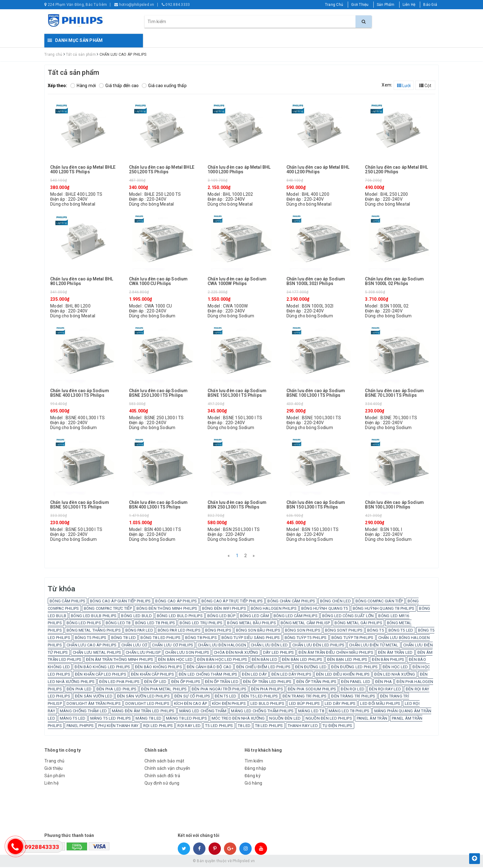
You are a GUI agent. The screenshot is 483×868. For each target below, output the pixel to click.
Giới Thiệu (360, 5)
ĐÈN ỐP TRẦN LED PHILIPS (267, 683)
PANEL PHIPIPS (80, 727)
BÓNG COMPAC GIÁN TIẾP (379, 602)
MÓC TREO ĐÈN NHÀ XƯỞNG (238, 719)
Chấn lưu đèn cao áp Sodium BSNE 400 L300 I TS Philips (80, 393)
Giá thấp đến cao (119, 86)
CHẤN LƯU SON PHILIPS (187, 653)
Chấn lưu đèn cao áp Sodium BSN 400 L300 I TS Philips (158, 505)
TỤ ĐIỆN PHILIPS (337, 727)
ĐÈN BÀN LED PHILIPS (302, 660)
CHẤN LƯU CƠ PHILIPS (172, 646)
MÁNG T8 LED (148, 719)
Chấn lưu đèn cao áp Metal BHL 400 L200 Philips (318, 170)
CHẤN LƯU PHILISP (143, 653)
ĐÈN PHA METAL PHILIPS (164, 690)
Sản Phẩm (386, 5)
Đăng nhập (255, 769)
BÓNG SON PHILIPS (303, 631)
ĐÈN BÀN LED (264, 660)
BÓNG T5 (375, 631)
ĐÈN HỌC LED (395, 668)
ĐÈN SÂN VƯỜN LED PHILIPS (143, 697)
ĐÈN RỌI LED (353, 690)
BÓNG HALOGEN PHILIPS (274, 609)
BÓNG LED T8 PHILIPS (155, 624)
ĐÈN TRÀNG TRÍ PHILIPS (353, 697)
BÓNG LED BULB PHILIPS (94, 617)
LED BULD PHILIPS (267, 704)
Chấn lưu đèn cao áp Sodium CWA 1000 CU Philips (158, 281)
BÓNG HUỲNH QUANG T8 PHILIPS (384, 609)
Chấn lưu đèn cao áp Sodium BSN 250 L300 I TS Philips (237, 505)
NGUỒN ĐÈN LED (285, 719)
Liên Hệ (409, 5)
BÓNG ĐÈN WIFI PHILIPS (224, 609)
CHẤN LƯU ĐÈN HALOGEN (222, 646)
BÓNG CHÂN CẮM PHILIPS (291, 602)
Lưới (404, 86)
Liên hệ (51, 784)
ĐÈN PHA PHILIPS (267, 690)
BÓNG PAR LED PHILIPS (179, 631)
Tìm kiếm (254, 762)
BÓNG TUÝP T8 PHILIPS (353, 639)
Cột (425, 86)
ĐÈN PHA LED (79, 690)
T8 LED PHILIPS (269, 727)
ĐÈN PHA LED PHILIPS (117, 690)
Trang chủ (54, 762)
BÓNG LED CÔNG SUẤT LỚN (348, 617)
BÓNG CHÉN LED (335, 602)
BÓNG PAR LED (139, 631)
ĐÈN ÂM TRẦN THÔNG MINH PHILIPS (120, 660)
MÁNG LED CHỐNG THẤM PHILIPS (262, 712)
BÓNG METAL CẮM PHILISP (305, 624)
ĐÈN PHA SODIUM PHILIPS (312, 690)
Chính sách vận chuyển (167, 769)
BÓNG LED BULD (136, 617)
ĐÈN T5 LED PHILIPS (260, 697)
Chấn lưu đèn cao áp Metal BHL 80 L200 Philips (82, 281)
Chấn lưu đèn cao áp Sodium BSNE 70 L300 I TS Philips (394, 393)
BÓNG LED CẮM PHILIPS (296, 617)
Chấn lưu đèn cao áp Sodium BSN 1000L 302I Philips (316, 281)
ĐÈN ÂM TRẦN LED (395, 653)
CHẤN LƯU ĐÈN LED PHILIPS (318, 646)
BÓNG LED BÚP (221, 617)
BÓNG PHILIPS (218, 631)
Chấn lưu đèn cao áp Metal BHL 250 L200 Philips (396, 170)
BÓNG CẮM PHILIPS (67, 602)
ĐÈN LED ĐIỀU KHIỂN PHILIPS (343, 675)
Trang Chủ (334, 5)
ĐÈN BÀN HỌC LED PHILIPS (222, 660)
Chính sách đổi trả (162, 777)
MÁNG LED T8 (311, 712)
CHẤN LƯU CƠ (134, 646)
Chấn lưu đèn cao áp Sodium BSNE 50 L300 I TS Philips (80, 505)
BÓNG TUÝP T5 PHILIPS (306, 639)
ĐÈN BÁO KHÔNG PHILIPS (158, 668)
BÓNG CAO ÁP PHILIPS (176, 602)
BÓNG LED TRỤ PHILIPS (201, 624)
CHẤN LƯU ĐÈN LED (269, 646)
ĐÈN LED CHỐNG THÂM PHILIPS (208, 675)
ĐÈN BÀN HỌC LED (175, 660)
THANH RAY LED (303, 727)
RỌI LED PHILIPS (158, 727)
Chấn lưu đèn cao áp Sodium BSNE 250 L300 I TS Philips (158, 393)
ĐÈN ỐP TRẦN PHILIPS (317, 683)
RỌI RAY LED (189, 727)
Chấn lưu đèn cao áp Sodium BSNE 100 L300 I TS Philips (316, 393)
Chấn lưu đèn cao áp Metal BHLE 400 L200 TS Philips (83, 170)
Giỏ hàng (253, 784)
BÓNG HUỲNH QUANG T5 (325, 609)
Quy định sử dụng (162, 784)
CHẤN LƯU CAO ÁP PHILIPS (92, 646)
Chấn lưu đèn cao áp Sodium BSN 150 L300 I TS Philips (316, 505)
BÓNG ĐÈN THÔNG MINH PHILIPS (167, 609)
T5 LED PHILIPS (219, 727)
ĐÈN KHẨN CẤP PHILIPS (152, 675)
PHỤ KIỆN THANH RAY (118, 727)
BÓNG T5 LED (401, 631)
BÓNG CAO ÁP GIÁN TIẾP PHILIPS (120, 602)
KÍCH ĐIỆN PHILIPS (229, 704)
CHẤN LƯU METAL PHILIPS (97, 653)
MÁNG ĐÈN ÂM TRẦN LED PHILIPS (143, 712)
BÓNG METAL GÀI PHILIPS (358, 624)
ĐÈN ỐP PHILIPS (186, 683)
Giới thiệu (54, 769)
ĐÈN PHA (384, 683)
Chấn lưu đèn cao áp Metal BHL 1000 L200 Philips (239, 170)
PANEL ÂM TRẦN (372, 719)
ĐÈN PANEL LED (356, 683)
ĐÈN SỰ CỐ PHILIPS (192, 697)
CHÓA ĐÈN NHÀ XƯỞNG (236, 653)
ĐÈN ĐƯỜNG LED (311, 668)
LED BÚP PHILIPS (304, 704)
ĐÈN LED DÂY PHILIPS (291, 675)
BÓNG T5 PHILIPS (91, 639)
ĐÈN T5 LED (226, 697)
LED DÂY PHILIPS (340, 704)
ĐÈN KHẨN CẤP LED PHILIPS (101, 675)
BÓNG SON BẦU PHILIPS (258, 631)
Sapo (286, 862)
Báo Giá (430, 5)
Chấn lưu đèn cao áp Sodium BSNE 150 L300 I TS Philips (237, 393)
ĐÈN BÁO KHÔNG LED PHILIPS (102, 668)
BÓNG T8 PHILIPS (201, 639)
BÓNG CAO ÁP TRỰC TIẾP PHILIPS (232, 602)
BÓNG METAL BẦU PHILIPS (252, 624)
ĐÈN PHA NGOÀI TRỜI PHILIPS (219, 690)
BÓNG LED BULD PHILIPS (180, 617)
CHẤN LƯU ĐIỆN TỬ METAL (374, 646)
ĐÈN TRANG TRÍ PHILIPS (304, 697)
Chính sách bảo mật (164, 762)
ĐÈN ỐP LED (155, 683)
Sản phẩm (55, 777)
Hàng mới (83, 86)
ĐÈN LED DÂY (254, 675)
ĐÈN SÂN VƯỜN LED (94, 697)
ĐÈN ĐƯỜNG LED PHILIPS (354, 668)
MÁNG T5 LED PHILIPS (111, 719)
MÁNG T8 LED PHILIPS (187, 719)
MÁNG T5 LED (73, 719)
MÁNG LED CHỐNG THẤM (203, 712)
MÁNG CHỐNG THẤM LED (83, 712)
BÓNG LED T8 (118, 624)
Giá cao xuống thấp (164, 86)
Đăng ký (253, 777)
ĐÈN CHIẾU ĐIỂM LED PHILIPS (264, 668)
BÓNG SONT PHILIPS (344, 631)
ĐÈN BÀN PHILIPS (388, 660)
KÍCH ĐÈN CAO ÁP (191, 704)
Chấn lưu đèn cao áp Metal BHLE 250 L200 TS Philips (162, 170)
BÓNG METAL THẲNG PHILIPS (94, 631)
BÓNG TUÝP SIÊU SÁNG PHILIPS (251, 639)
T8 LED (244, 727)
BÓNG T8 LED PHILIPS (160, 639)
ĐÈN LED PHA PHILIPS (119, 683)
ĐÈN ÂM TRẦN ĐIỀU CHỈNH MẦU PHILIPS (336, 653)
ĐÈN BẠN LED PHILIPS (347, 660)
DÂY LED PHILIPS (279, 653)
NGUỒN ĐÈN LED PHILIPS (329, 719)
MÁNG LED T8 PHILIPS (349, 712)
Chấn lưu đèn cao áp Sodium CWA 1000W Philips (237, 281)
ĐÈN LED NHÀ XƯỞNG (395, 675)
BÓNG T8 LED (124, 639)
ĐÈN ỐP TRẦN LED (222, 683)
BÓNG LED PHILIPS (84, 624)
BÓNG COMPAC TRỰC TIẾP (108, 609)
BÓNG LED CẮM (254, 617)
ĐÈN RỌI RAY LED (385, 690)
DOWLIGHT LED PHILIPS (147, 704)
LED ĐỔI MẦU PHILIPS (380, 704)
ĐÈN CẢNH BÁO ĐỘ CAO (209, 668)
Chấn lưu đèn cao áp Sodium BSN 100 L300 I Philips (394, 505)
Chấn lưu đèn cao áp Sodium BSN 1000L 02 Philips (394, 281)
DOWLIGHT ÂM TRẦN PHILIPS (94, 704)
